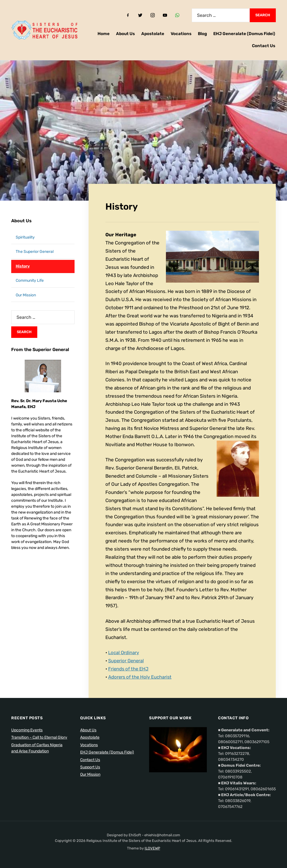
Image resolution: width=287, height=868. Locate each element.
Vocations (181, 34)
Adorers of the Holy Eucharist (141, 677)
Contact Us (264, 46)
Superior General (127, 661)
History (23, 266)
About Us (125, 34)
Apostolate (153, 34)
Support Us (90, 767)
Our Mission (26, 295)
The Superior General (35, 252)
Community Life (30, 280)
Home (104, 34)
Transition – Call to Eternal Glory (39, 737)
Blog (202, 34)
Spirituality (25, 237)
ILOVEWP (152, 848)
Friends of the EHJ (129, 669)
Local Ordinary (124, 652)
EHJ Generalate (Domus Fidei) (244, 34)
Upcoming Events (27, 730)
